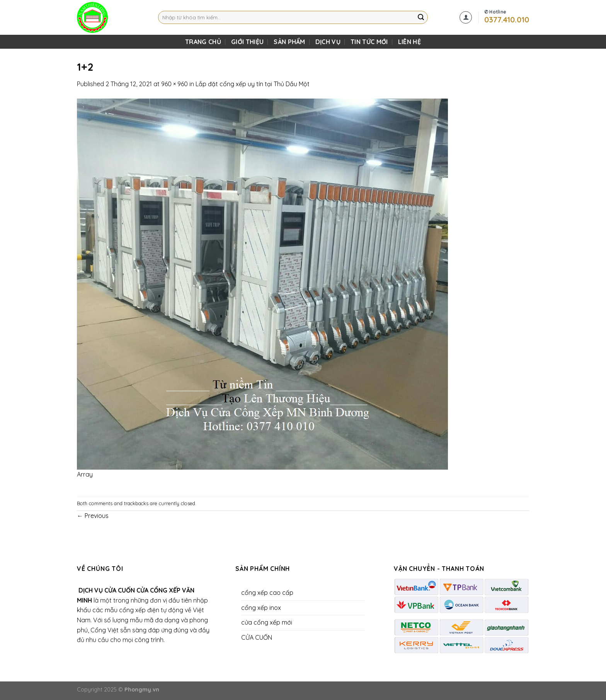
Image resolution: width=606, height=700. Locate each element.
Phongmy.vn (142, 690)
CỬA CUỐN (257, 637)
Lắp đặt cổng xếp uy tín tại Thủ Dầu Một (253, 84)
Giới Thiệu (247, 42)
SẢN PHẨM (289, 42)
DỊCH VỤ (328, 42)
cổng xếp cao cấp (267, 593)
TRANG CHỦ (203, 42)
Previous (93, 516)
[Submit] (421, 17)
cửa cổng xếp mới (267, 622)
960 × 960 (174, 84)
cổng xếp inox (261, 608)
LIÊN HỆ (409, 42)
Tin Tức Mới (369, 42)
